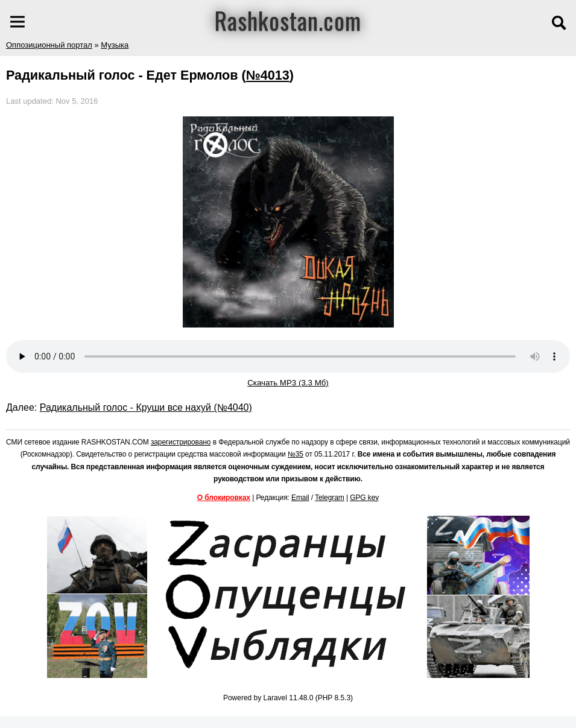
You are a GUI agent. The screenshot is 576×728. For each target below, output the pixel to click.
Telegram (330, 498)
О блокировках (224, 498)
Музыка (115, 45)
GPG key (364, 498)
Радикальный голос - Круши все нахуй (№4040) (146, 407)
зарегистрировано (181, 442)
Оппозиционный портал (49, 45)
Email (300, 498)
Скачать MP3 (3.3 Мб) (288, 383)
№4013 (268, 75)
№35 (296, 454)
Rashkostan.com (288, 20)
